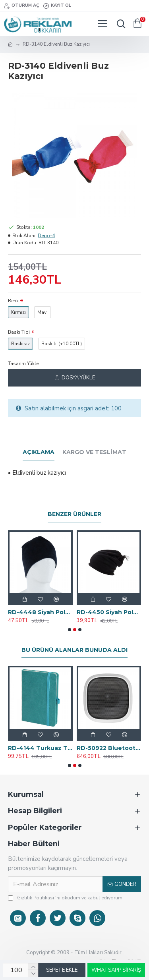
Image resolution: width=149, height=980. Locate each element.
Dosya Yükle (75, 378)
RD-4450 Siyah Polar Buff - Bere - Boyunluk (109, 612)
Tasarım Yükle (23, 363)
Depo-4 (46, 236)
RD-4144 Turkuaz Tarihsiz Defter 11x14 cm (40, 748)
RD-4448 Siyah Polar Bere (40, 612)
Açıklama (39, 452)
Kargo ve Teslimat (94, 452)
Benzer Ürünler (74, 514)
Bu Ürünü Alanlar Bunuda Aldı (74, 650)
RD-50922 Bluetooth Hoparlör (109, 748)
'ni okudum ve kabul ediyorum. (66, 898)
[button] (70, 630)
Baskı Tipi (19, 332)
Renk (13, 301)
